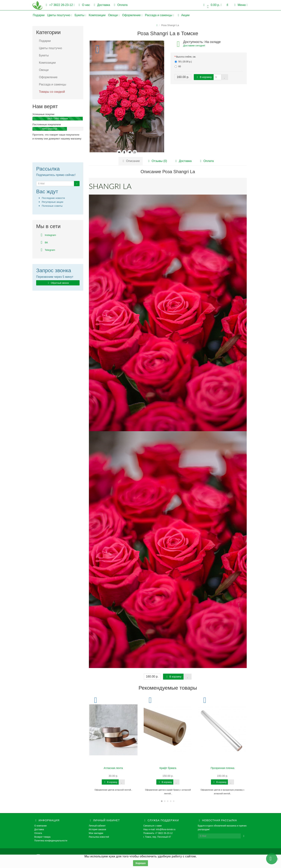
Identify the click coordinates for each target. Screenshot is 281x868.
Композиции (97, 15)
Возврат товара (42, 837)
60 (178, 66)
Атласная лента (113, 768)
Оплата (120, 5)
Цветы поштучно (60, 15)
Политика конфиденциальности (51, 841)
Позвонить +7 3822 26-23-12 (158, 833)
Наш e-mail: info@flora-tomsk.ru (159, 829)
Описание (131, 161)
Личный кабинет (97, 826)
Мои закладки (96, 833)
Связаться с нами (152, 826)
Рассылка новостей (99, 837)
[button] (212, 5)
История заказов (98, 829)
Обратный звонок (58, 283)
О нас (84, 5)
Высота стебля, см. (186, 57)
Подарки (39, 15)
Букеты (80, 15)
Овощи (114, 15)
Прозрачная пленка (223, 768)
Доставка (101, 5)
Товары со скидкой (52, 92)
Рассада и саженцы (159, 15)
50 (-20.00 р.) (183, 62)
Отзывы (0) (157, 161)
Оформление (132, 15)
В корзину (204, 77)
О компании (40, 826)
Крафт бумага (168, 768)
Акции (183, 15)
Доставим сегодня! (194, 46)
